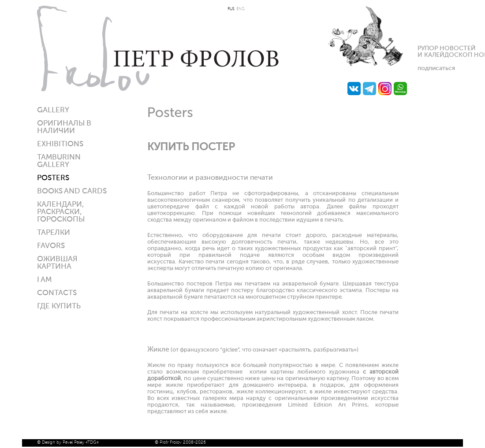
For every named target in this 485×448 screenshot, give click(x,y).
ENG (241, 9)
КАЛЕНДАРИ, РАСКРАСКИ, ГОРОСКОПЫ (61, 212)
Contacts (57, 293)
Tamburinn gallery (59, 161)
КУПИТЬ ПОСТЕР (191, 147)
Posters (53, 178)
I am (44, 280)
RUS (231, 9)
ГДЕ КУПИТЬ (59, 306)
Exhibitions (60, 144)
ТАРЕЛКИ (54, 233)
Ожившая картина (57, 263)
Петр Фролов (158, 48)
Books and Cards (72, 191)
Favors (51, 246)
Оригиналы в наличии (64, 127)
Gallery (53, 110)
